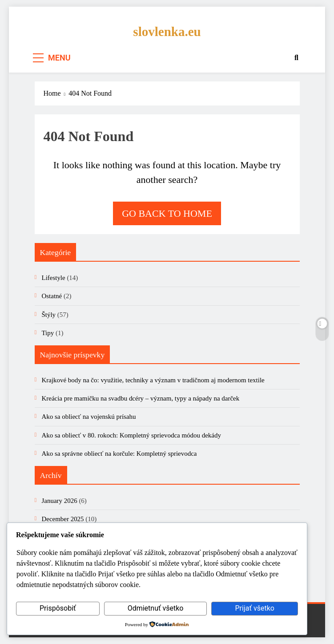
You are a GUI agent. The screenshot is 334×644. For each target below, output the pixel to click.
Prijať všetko (254, 608)
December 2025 (63, 519)
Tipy (48, 333)
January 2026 (60, 501)
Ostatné (52, 296)
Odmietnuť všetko (156, 608)
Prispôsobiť (58, 608)
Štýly (49, 315)
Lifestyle (54, 278)
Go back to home (167, 213)
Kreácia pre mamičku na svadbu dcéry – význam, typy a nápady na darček (141, 398)
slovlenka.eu (167, 32)
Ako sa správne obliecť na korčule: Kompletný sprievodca (119, 454)
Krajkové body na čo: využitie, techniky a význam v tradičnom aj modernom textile (153, 380)
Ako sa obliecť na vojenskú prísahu (89, 417)
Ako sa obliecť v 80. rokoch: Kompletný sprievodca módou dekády (131, 435)
